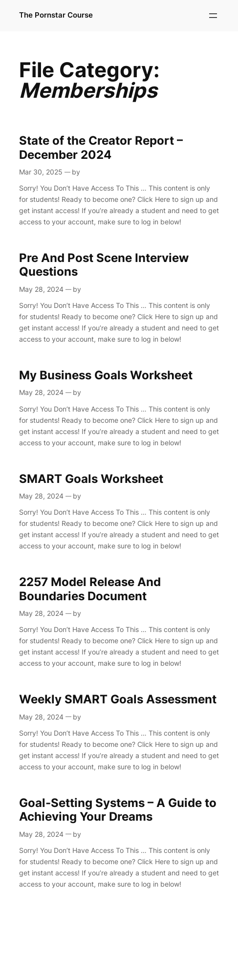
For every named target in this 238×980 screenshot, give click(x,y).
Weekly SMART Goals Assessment (118, 699)
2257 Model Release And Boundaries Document (90, 589)
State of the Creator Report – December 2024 (101, 148)
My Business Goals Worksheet (106, 375)
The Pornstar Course (56, 15)
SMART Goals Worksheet (91, 479)
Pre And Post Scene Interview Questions (104, 265)
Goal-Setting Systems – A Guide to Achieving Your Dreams (118, 810)
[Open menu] (213, 16)
